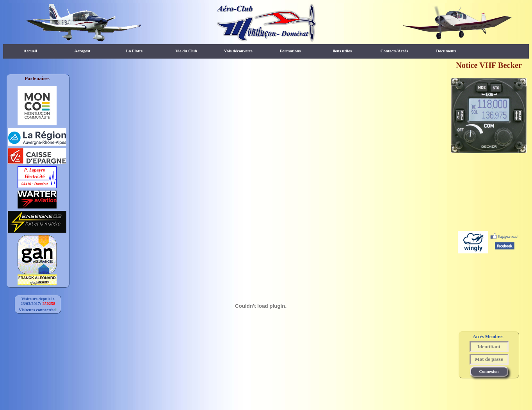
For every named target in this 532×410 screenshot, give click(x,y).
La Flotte (134, 51)
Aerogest (82, 51)
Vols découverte (238, 51)
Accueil (30, 51)
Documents (446, 51)
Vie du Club (186, 51)
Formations (290, 51)
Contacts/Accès (394, 51)
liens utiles (342, 51)
